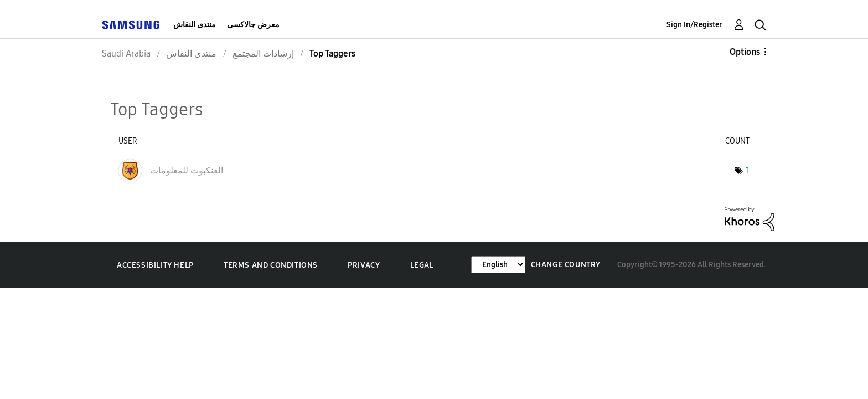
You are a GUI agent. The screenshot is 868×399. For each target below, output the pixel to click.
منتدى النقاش (195, 25)
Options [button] (745, 52)
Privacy (364, 265)
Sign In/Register (694, 25)
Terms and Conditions (271, 265)
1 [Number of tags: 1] (748, 170)
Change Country (566, 265)
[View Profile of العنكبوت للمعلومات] (187, 170)
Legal (422, 265)
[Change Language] (498, 265)
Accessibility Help (155, 265)
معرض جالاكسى (253, 25)
